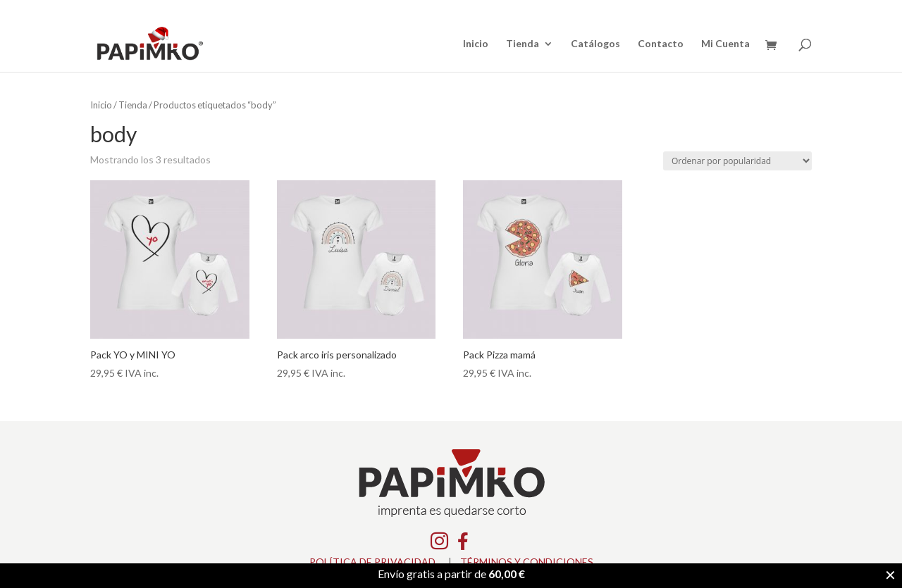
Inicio (476, 44)
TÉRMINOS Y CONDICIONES (527, 562)
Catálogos (595, 44)
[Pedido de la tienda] (737, 161)
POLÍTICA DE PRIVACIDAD (372, 562)
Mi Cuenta (725, 44)
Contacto (661, 44)
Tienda (523, 44)
